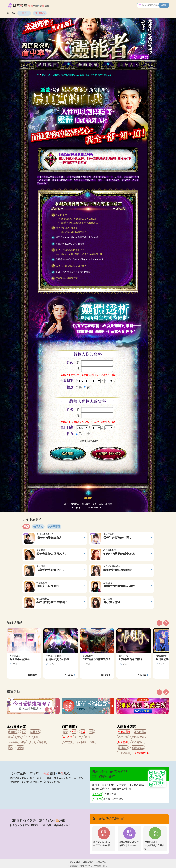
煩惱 (91, 732)
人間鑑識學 (124, 753)
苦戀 (28, 737)
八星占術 (123, 737)
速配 (19, 737)
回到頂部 (88, 498)
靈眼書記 (123, 748)
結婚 (32, 742)
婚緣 (66, 732)
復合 (24, 742)
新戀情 (42, 742)
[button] (159, 692)
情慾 (10, 748)
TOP (36, 75)
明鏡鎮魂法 (138, 748)
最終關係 (81, 742)
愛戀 (88, 737)
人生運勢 (13, 742)
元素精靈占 (140, 732)
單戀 (24, 13)
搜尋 (164, 5)
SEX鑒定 (68, 742)
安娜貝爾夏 (54, 527)
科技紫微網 (88, 862)
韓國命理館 (101, 862)
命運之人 (35, 732)
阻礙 (92, 742)
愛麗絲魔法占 (139, 737)
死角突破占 (138, 742)
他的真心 (40, 13)
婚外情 (20, 748)
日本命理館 (75, 862)
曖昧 (10, 737)
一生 (79, 737)
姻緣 (36, 737)
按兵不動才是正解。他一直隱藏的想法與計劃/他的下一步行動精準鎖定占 (77, 75)
